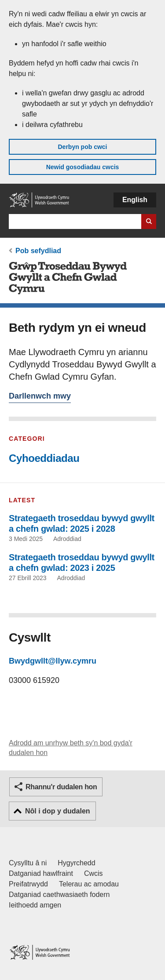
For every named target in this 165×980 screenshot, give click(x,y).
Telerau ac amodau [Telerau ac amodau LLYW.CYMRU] (89, 884)
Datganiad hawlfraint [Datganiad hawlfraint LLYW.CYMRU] (41, 873)
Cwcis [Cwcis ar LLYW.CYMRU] (93, 873)
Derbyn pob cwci (82, 147)
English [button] (135, 200)
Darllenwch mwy (40, 397)
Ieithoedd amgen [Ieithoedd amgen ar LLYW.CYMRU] (35, 905)
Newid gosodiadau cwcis (83, 167)
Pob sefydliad (38, 251)
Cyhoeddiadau (44, 458)
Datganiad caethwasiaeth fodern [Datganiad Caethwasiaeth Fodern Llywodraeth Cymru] (59, 895)
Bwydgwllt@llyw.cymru (53, 661)
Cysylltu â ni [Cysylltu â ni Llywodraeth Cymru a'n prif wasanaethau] (28, 863)
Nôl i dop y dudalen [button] (58, 811)
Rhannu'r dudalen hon (61, 787)
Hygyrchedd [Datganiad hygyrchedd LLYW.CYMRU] (76, 863)
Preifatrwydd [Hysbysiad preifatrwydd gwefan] (28, 884)
